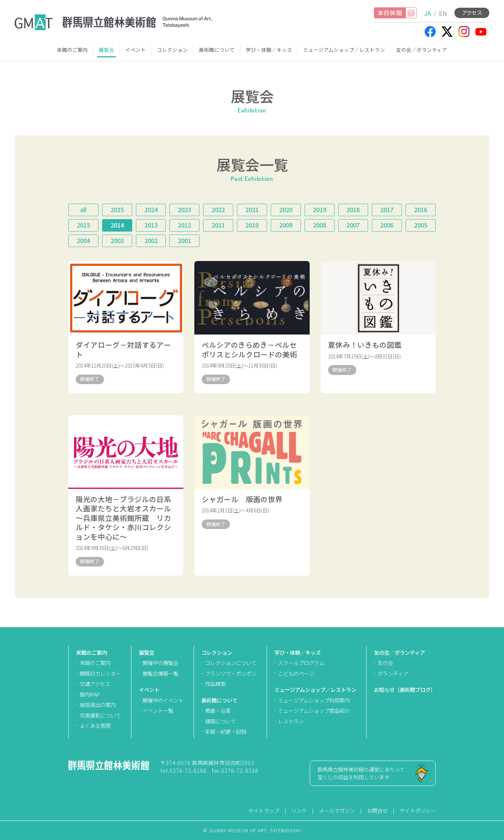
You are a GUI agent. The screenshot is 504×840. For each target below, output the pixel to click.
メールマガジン (337, 810)
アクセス (472, 12)
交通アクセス (95, 684)
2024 (151, 210)
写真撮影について (100, 715)
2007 (353, 225)
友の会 (385, 663)
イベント (136, 50)
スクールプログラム (301, 663)
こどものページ (296, 673)
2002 (151, 240)
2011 (218, 225)
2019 (320, 210)
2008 (320, 225)
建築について (220, 721)
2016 (421, 210)
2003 (117, 240)
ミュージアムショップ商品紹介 (314, 710)
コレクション (172, 50)
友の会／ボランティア (422, 50)
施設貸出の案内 (98, 705)
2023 (184, 210)
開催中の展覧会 (161, 663)
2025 (117, 210)
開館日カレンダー (100, 673)
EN (443, 13)
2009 (286, 225)
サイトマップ (264, 810)
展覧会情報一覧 (161, 673)
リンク (299, 810)
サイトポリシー (418, 810)
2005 (421, 225)
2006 (387, 225)
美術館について (217, 50)
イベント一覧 (158, 710)
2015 (83, 225)
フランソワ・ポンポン (231, 673)
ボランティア (393, 673)
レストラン (291, 721)
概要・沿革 (218, 710)
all (83, 210)
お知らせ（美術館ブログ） (405, 689)
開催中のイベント (163, 700)
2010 (252, 225)
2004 (83, 240)
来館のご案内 (72, 50)
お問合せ (377, 810)
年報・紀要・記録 (226, 731)
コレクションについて (231, 663)
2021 (252, 210)
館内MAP (90, 694)
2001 (184, 240)
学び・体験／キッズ (269, 50)
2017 (387, 210)
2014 (117, 225)
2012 (184, 225)
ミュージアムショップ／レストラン (344, 50)
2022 (218, 210)
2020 (286, 210)
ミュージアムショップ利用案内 (314, 700)
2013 (151, 225)
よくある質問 (95, 725)
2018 (353, 210)
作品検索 (215, 684)
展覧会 (107, 50)
